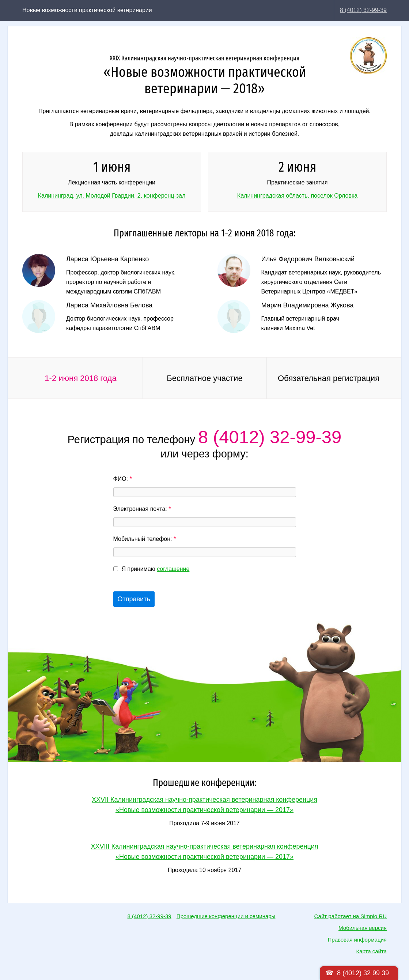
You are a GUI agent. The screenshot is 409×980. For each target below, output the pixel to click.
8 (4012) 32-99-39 (363, 10)
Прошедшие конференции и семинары (226, 916)
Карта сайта (371, 951)
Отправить (134, 599)
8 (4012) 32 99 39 (363, 973)
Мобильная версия (363, 928)
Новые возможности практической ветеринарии (87, 10)
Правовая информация (357, 940)
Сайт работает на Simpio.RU (351, 916)
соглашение (173, 569)
